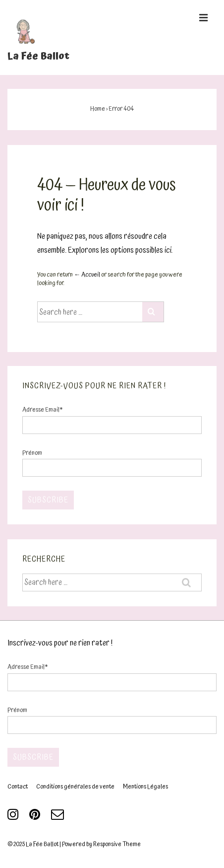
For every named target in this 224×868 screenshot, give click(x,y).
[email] (59, 818)
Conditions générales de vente (75, 787)
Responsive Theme (117, 844)
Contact (18, 787)
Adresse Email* (42, 410)
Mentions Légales (145, 787)
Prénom (32, 453)
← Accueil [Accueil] (87, 275)
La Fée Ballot (38, 56)
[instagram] (15, 818)
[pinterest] (36, 818)
